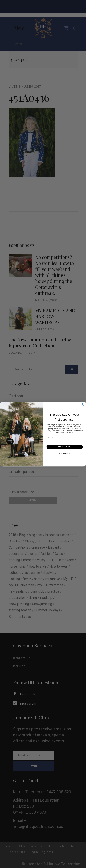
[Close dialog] (84, 404)
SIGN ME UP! (64, 447)
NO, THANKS (64, 454)
